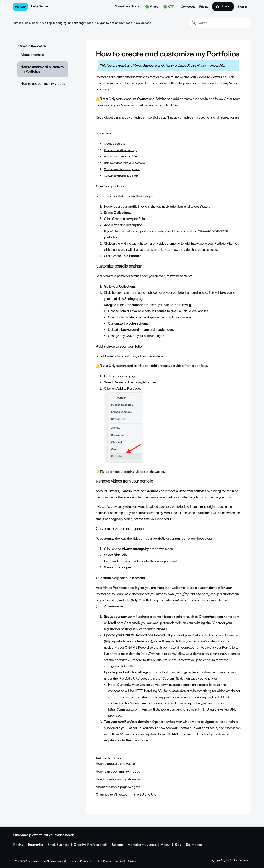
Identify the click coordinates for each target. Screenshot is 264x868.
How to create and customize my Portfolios (42, 69)
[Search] (220, 23)
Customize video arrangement (122, 169)
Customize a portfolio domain (121, 176)
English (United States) (236, 861)
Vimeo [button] (152, 7)
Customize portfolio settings (121, 150)
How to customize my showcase (119, 779)
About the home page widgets (118, 787)
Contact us (188, 7)
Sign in (242, 7)
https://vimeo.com (206, 703)
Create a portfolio (114, 144)
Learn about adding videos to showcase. (135, 472)
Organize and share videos (114, 23)
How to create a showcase (115, 764)
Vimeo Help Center (26, 23)
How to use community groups (43, 84)
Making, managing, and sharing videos (67, 23)
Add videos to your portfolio (120, 157)
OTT (168, 7)
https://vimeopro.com (124, 709)
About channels (32, 55)
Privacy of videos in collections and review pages (203, 117)
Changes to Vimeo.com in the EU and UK (126, 795)
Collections (143, 23)
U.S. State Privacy (101, 861)
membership (215, 65)
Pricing (204, 7)
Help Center (39, 6)
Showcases (138, 703)
